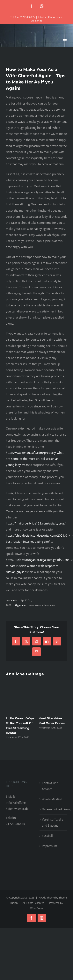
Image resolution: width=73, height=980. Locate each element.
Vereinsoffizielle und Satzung (52, 822)
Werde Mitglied (52, 799)
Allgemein (20, 605)
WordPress (36, 908)
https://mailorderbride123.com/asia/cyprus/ (36, 523)
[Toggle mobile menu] (65, 41)
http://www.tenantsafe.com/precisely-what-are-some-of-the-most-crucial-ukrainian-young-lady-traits (35, 459)
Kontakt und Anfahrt (50, 786)
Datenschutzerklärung (54, 809)
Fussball (47, 836)
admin (14, 600)
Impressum (49, 846)
